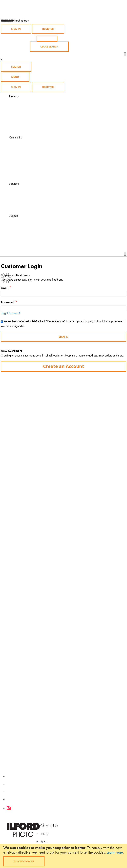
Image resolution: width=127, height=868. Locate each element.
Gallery (22, 156)
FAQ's (21, 220)
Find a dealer (25, 193)
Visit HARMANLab (28, 188)
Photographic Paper (28, 105)
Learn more (115, 852)
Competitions (25, 161)
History (44, 834)
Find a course (25, 198)
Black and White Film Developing (36, 124)
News (43, 841)
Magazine (23, 142)
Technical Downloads (29, 230)
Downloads (24, 175)
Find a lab (23, 203)
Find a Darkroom (27, 207)
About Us (49, 825)
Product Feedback (28, 239)
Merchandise (25, 120)
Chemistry (23, 110)
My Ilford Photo (26, 171)
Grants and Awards (28, 166)
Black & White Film (28, 101)
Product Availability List (30, 129)
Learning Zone (25, 147)
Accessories (24, 115)
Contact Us (24, 225)
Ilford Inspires (25, 152)
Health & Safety (26, 234)
